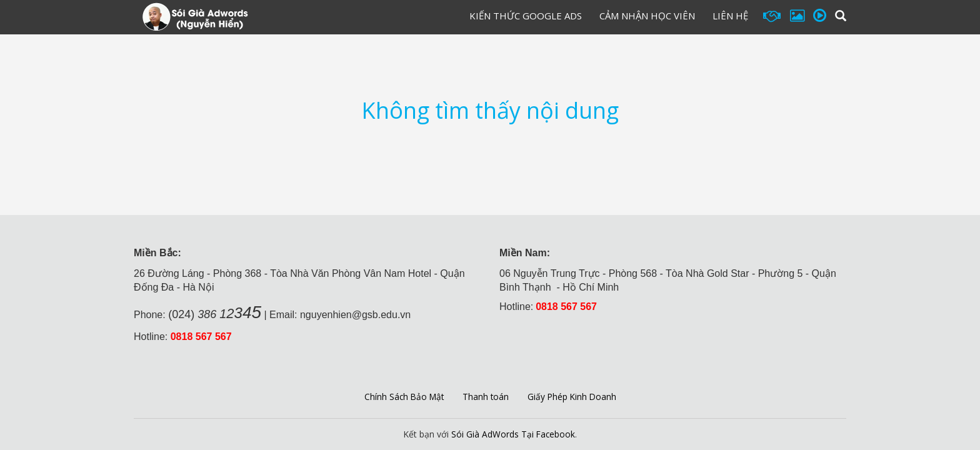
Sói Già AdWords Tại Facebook (513, 434)
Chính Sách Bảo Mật (402, 396)
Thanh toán (486, 396)
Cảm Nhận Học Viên (647, 16)
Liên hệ (730, 16)
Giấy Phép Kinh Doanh (573, 396)
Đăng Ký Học (411, 18)
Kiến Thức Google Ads (526, 16)
